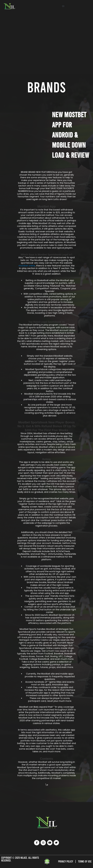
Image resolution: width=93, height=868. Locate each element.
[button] (63, 6)
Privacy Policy (66, 861)
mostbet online (27, 266)
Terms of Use (85, 861)
